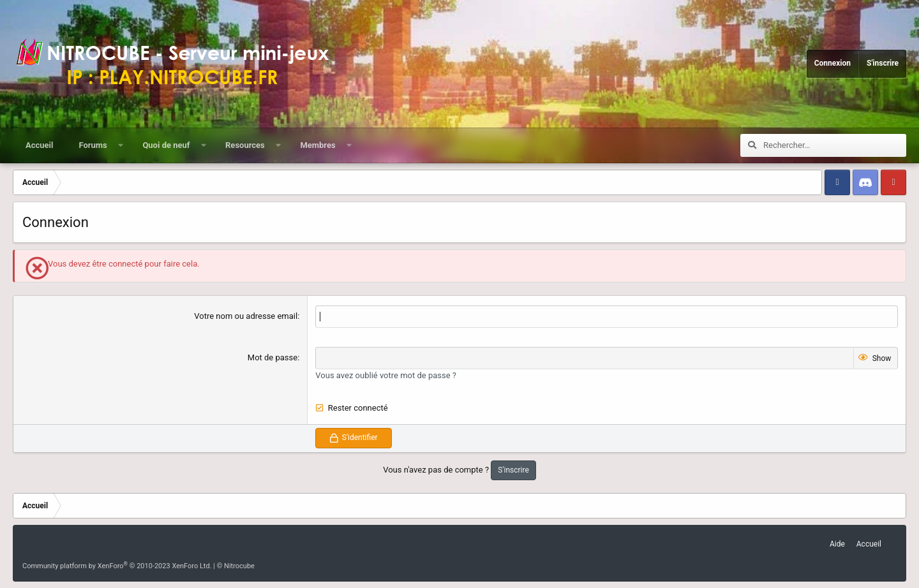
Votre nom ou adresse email (246, 316)
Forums (93, 145)
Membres (318, 145)
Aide (837, 544)
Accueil (39, 145)
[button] (120, 145)
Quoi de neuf (166, 145)
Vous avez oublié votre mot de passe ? (386, 375)
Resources (245, 145)
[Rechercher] (835, 145)
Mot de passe (273, 357)
